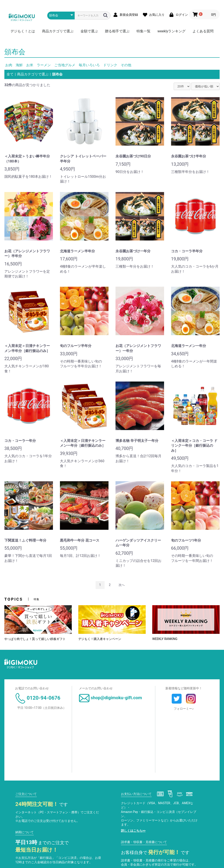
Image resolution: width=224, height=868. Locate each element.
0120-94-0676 (38, 698)
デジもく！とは (23, 31)
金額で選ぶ (89, 31)
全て (10, 74)
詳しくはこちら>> (133, 831)
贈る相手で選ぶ (117, 31)
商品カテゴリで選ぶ (58, 31)
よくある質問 (203, 31)
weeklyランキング (172, 31)
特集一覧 (143, 31)
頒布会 (57, 74)
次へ (122, 585)
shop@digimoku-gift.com (110, 698)
